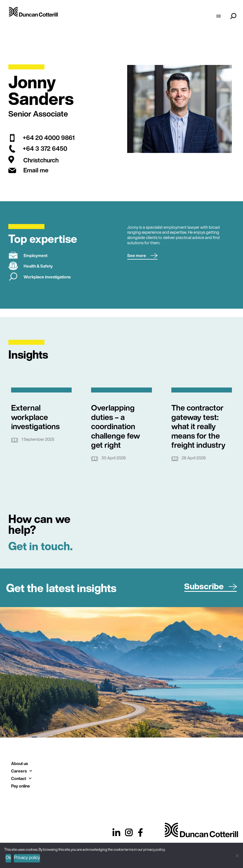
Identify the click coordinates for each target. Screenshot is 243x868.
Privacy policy (27, 857)
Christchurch (41, 160)
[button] (142, 256)
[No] (237, 855)
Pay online (21, 786)
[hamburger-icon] (218, 17)
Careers (22, 771)
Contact (21, 778)
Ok (8, 857)
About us (19, 763)
